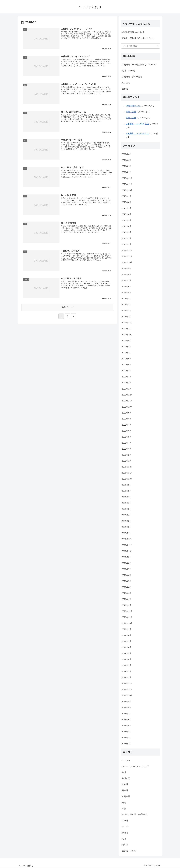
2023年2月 (127, 383)
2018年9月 (127, 702)
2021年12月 (127, 467)
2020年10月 (127, 551)
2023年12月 (127, 323)
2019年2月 (127, 671)
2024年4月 (127, 299)
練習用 (125, 833)
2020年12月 (127, 539)
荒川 (124, 839)
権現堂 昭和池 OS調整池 (135, 815)
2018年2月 (127, 738)
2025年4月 (127, 226)
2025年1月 (127, 244)
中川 (124, 772)
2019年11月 (127, 617)
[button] (158, 46)
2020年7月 (127, 569)
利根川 (125, 791)
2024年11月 (127, 256)
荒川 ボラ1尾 (128, 71)
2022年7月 (127, 425)
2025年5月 (127, 220)
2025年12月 (127, 178)
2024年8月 (127, 274)
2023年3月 (127, 377)
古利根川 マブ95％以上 (137, 124)
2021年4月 (127, 515)
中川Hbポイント (133, 106)
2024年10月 (127, 262)
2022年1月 (127, 461)
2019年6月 (127, 647)
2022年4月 (127, 443)
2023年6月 (127, 359)
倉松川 (125, 784)
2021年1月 (127, 533)
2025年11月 (127, 184)
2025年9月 (127, 196)
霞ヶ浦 (125, 89)
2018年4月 (127, 732)
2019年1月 (127, 677)
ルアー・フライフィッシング (135, 766)
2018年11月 (127, 689)
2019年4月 (127, 659)
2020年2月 (127, 599)
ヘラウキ (126, 760)
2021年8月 (127, 491)
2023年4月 (127, 371)
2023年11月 (127, 329)
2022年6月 (127, 431)
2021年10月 (127, 479)
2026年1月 (127, 172)
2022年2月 (127, 455)
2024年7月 (127, 280)
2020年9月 (127, 557)
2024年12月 (127, 250)
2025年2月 (127, 238)
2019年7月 (127, 641)
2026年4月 (127, 154)
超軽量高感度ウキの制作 (133, 32)
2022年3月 (127, 449)
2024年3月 (127, 305)
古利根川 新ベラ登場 (132, 77)
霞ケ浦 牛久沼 (129, 851)
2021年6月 (127, 503)
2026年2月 (127, 166)
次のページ (67, 307)
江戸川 (125, 821)
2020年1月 (127, 605)
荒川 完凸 (131, 112)
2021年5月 (127, 509)
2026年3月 (127, 160)
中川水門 (126, 778)
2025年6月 (127, 214)
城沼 (124, 803)
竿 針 (125, 827)
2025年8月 (127, 202)
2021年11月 (127, 473)
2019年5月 (127, 653)
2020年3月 (127, 593)
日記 (124, 809)
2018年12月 (127, 684)
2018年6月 (127, 720)
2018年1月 (127, 744)
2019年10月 (127, 623)
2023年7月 (127, 353)
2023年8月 (127, 347)
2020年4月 (127, 587)
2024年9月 (127, 269)
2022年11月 (127, 401)
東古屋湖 (126, 83)
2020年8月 (127, 563)
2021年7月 (127, 497)
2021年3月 (127, 521)
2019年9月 (127, 629)
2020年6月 (127, 575)
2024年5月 (127, 293)
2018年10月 (127, 695)
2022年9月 (127, 413)
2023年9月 (127, 341)
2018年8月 (127, 708)
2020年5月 (127, 581)
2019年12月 (127, 611)
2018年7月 (127, 714)
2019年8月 (127, 635)
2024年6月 (127, 287)
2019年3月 (127, 665)
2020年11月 (127, 545)
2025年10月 (127, 190)
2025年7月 (127, 208)
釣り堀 (125, 845)
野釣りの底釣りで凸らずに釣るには (138, 38)
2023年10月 (127, 335)
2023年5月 (127, 365)
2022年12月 (127, 395)
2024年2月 (127, 311)
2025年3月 (127, 232)
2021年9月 (127, 485)
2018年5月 (127, 726)
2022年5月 (127, 437)
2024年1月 (127, 317)
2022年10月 (127, 407)
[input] (141, 46)
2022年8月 (127, 419)
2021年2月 (127, 527)
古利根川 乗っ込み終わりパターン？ (139, 65)
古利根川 (126, 796)
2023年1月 (127, 389)
